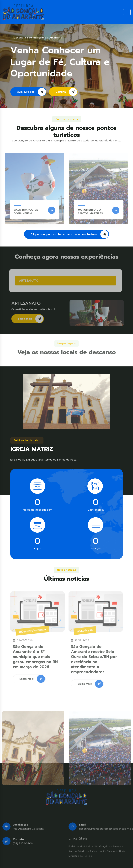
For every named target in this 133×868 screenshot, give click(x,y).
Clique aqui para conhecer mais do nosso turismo (69, 234)
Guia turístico (31, 92)
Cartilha (66, 92)
